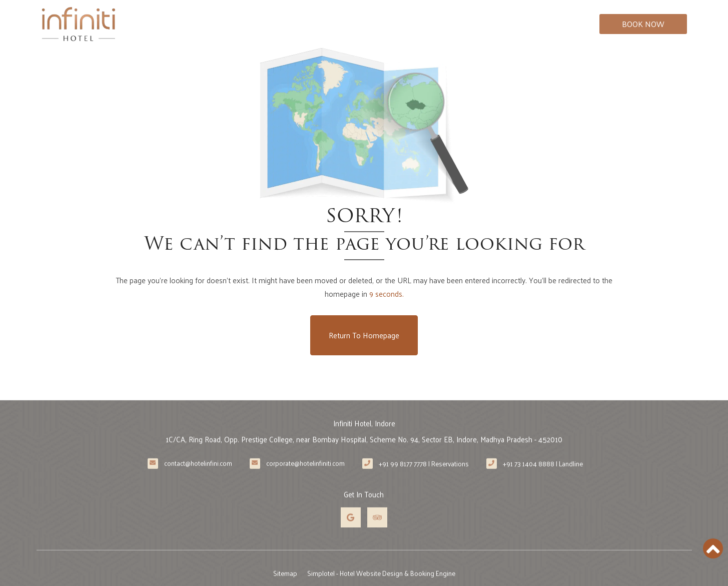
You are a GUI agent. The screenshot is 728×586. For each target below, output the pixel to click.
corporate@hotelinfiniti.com (305, 476)
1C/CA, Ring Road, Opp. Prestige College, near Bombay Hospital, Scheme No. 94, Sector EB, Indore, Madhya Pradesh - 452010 (364, 452)
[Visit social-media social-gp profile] (351, 530)
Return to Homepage (364, 335)
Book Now (643, 24)
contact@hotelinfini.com (198, 476)
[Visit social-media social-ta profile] (377, 530)
